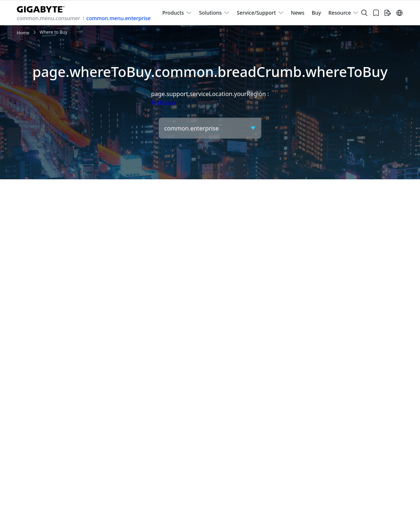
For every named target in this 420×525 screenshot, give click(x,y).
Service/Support (256, 13)
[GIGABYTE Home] (43, 8)
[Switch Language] (399, 13)
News (298, 13)
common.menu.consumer (49, 18)
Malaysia (163, 103)
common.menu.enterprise (119, 18)
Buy (316, 13)
